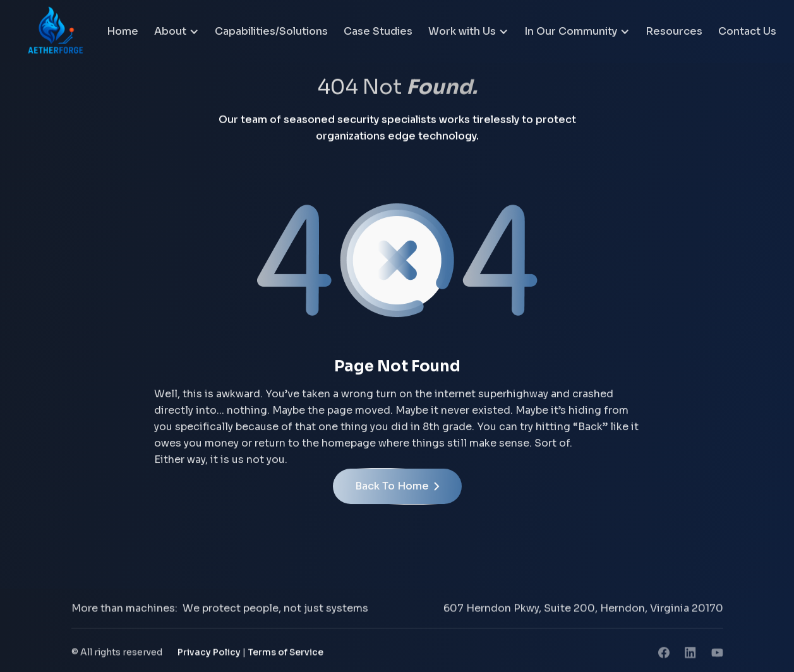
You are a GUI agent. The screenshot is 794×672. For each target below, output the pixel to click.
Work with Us (462, 31)
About (170, 31)
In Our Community (571, 31)
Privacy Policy (209, 654)
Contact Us (747, 31)
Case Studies (378, 31)
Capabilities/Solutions (271, 31)
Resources (674, 31)
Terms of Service (286, 654)
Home (123, 31)
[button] (177, 32)
